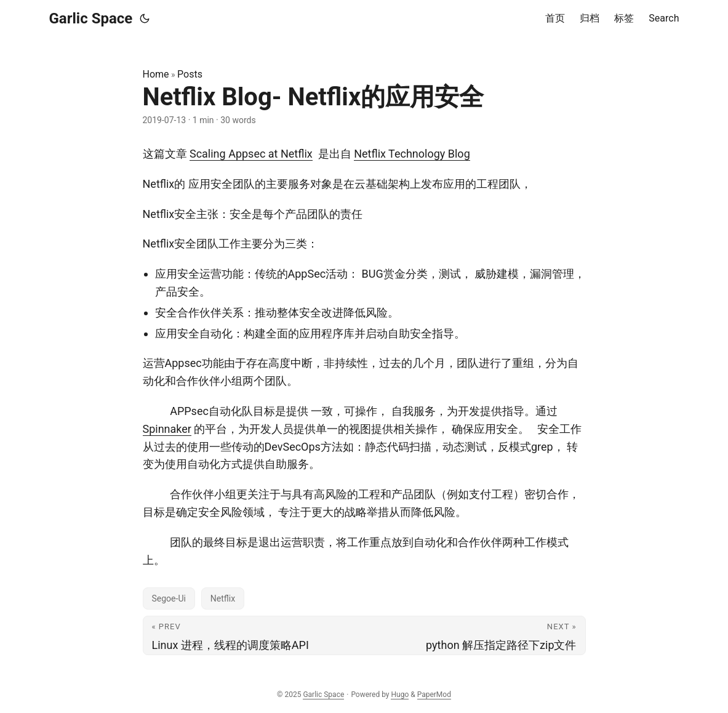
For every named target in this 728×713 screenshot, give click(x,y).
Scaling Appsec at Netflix (251, 154)
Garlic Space (91, 18)
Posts (190, 74)
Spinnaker (167, 429)
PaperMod (434, 695)
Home (156, 74)
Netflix (223, 598)
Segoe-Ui (169, 598)
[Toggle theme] (145, 18)
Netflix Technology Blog (412, 154)
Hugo (400, 695)
